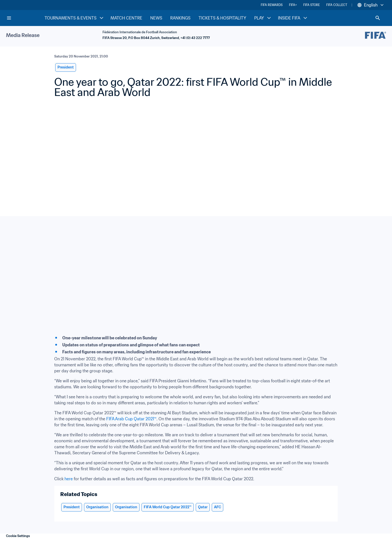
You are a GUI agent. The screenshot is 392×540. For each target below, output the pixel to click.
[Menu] (9, 18)
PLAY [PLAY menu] (263, 18)
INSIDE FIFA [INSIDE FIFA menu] (293, 18)
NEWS (156, 18)
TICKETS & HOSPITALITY (222, 18)
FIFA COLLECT (337, 5)
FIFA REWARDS (272, 5)
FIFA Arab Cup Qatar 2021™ (131, 419)
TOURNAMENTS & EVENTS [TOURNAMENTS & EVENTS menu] (74, 18)
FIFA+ (293, 5)
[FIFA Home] (25, 18)
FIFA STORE (311, 5)
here (69, 479)
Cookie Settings (18, 536)
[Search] (378, 18)
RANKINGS (180, 18)
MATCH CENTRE (126, 18)
